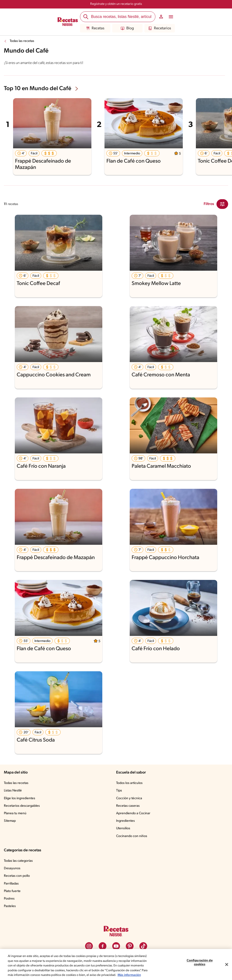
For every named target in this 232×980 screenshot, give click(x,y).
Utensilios (123, 828)
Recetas (95, 28)
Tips (119, 791)
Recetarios (160, 28)
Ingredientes (125, 821)
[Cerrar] (227, 964)
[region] (116, 964)
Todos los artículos (129, 783)
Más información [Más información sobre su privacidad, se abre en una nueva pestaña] (129, 975)
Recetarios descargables (22, 806)
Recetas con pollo (17, 876)
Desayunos (12, 868)
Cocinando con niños (132, 836)
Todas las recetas (22, 41)
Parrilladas (11, 884)
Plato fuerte (12, 891)
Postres (9, 899)
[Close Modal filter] (222, 204)
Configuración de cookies (200, 963)
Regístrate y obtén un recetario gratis (116, 4)
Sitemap (10, 821)
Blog (127, 28)
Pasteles (10, 906)
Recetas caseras (128, 806)
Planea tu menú (15, 813)
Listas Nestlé (13, 791)
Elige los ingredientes (20, 798)
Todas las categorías (18, 861)
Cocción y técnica (129, 798)
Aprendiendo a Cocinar (133, 813)
